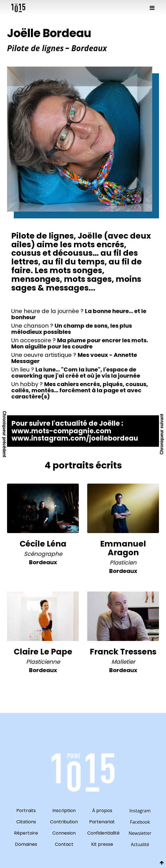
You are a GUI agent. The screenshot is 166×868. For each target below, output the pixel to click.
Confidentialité (102, 833)
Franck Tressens (123, 652)
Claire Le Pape (43, 652)
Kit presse (102, 844)
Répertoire (26, 833)
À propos (102, 811)
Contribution (64, 822)
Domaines (26, 844)
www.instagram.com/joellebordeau (75, 438)
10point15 (18, 8)
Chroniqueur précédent (4, 434)
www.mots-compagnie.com (61, 431)
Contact (64, 844)
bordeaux (43, 562)
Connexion (64, 833)
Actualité (140, 844)
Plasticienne (43, 662)
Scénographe (43, 554)
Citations (26, 822)
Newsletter (140, 833)
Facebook (140, 822)
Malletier (123, 662)
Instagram (140, 811)
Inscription (64, 811)
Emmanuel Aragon (123, 548)
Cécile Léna (43, 544)
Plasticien (123, 563)
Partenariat (102, 822)
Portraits (26, 811)
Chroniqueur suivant (162, 434)
